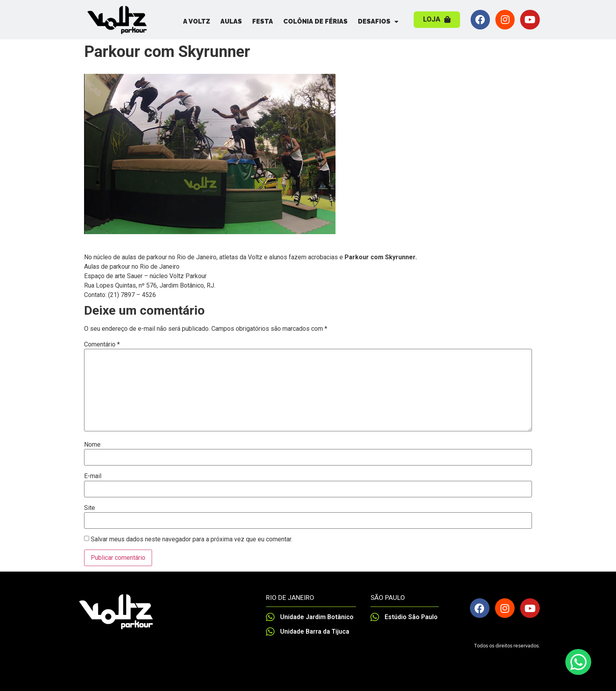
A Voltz (197, 21)
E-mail (93, 476)
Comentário (102, 345)
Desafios (378, 22)
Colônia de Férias (315, 21)
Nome (92, 445)
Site (90, 508)
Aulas (231, 21)
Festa (263, 21)
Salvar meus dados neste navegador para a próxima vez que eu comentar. (192, 539)
